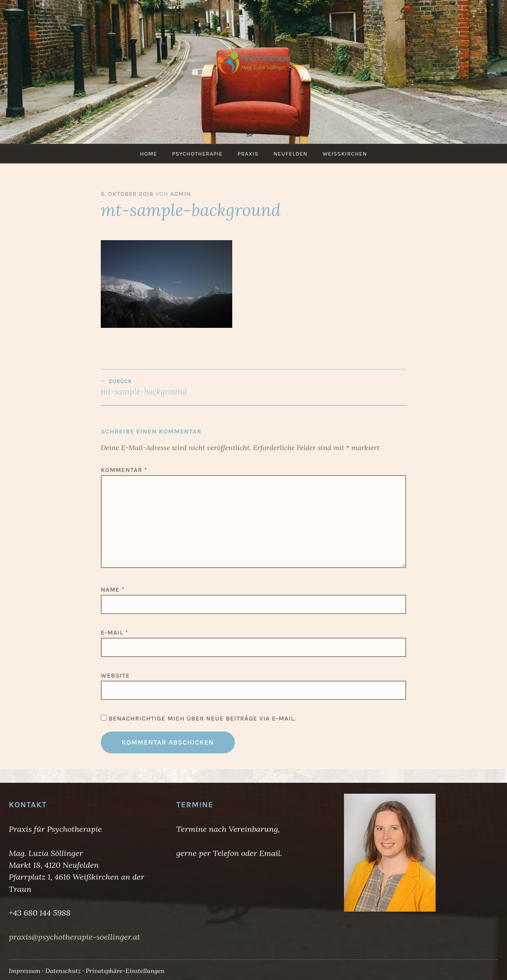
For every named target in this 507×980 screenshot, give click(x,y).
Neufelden (291, 154)
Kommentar (124, 470)
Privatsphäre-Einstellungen (125, 971)
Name (113, 590)
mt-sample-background (177, 387)
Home (149, 154)
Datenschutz (63, 971)
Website (115, 676)
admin (181, 194)
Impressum (25, 971)
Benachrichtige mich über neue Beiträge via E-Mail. (202, 719)
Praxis (248, 154)
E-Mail (115, 633)
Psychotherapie (197, 154)
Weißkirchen (345, 154)
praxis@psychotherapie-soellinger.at (74, 937)
